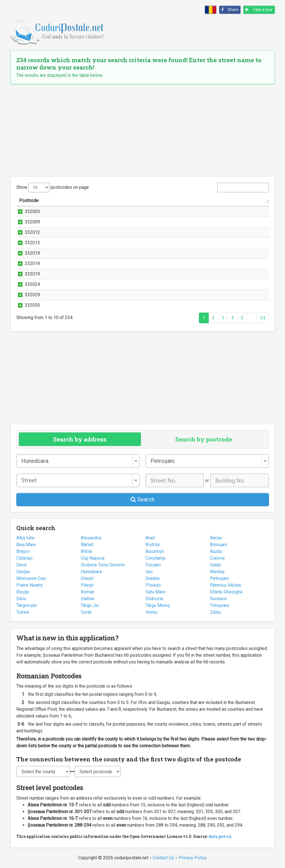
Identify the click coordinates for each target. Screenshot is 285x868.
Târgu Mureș (158, 605)
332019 (27, 253)
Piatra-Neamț (29, 585)
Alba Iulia (25, 538)
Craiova (217, 558)
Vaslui (152, 612)
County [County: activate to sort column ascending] (242, 200)
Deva (21, 565)
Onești (87, 578)
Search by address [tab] (80, 439)
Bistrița (152, 545)
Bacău (216, 538)
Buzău (216, 551)
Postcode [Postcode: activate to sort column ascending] (29, 200)
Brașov (23, 551)
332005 (27, 211)
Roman (87, 592)
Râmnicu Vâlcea (225, 585)
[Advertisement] (143, 130)
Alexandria (91, 538)
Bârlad (87, 545)
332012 (27, 232)
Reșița (23, 592)
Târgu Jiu (90, 605)
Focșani (153, 565)
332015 (27, 243)
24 (263, 318)
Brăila (86, 551)
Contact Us (163, 858)
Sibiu (21, 599)
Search (142, 499)
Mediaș (217, 572)
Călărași (24, 558)
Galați (215, 565)
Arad (150, 538)
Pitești (87, 585)
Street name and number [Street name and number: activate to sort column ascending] (79, 200)
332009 (27, 222)
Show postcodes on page (53, 188)
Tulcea (23, 612)
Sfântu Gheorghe (226, 592)
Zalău (215, 612)
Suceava (218, 599)
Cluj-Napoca (93, 558)
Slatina (87, 599)
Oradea (152, 578)
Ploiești (153, 585)
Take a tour (258, 10)
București (155, 551)
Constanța (155, 558)
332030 (27, 305)
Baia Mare (26, 545)
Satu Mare (155, 592)
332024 (27, 284)
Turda (86, 612)
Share (229, 10)
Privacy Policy (193, 858)
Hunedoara (91, 572)
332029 (27, 295)
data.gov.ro (220, 836)
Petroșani (219, 578)
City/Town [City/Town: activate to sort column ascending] (209, 200)
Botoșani (218, 545)
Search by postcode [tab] (204, 439)
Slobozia (154, 599)
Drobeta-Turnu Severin (103, 565)
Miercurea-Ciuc (31, 578)
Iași (149, 572)
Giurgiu (23, 572)
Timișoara (219, 605)
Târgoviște (27, 605)
